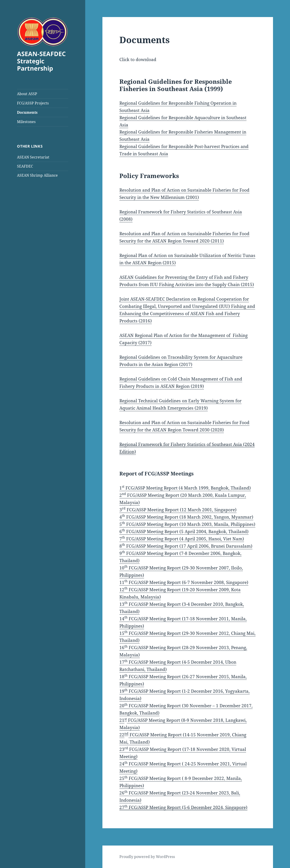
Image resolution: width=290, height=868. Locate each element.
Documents (27, 112)
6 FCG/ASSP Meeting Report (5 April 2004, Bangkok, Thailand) (184, 532)
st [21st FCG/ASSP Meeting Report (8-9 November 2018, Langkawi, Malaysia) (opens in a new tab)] (126, 719)
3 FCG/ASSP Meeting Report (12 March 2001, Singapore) (178, 510)
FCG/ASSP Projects (33, 103)
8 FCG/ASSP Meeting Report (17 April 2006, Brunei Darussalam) (186, 546)
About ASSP (27, 94)
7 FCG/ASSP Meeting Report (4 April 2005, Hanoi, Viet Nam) (182, 539)
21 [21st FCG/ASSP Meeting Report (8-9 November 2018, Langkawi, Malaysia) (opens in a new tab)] (122, 720)
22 (122, 735)
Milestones (26, 122)
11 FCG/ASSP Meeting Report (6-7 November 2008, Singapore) (184, 582)
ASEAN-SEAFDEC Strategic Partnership (41, 61)
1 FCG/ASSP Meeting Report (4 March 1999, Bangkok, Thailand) (185, 488)
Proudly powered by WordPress (147, 857)
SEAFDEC (25, 166)
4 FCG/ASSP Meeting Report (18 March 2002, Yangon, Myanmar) (186, 517)
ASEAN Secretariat (33, 157)
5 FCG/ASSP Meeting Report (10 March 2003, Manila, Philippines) (187, 524)
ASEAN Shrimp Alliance (37, 175)
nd (126, 733)
